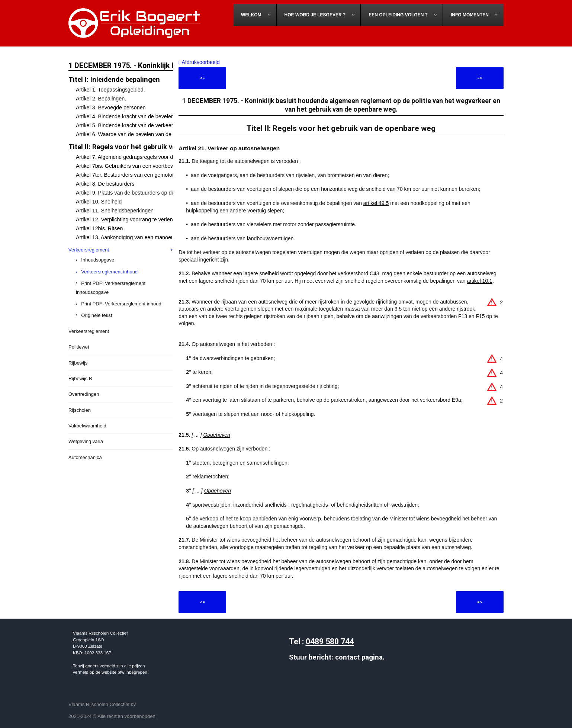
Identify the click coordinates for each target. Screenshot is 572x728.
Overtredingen (84, 394)
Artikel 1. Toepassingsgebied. (110, 90)
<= (202, 78)
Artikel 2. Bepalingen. (101, 99)
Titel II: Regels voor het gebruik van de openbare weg (152, 147)
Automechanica (85, 457)
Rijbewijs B (80, 379)
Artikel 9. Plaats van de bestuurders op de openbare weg (143, 193)
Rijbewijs (78, 363)
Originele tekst (97, 315)
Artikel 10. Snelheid (99, 202)
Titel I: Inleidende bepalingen (114, 79)
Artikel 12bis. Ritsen (99, 228)
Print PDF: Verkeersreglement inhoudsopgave (111, 288)
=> (480, 78)
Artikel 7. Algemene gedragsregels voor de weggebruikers (144, 157)
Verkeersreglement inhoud (109, 272)
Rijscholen (80, 410)
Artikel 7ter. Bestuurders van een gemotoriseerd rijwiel (140, 175)
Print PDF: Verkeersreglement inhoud (121, 304)
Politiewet (79, 347)
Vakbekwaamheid (87, 426)
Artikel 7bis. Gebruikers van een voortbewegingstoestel (141, 166)
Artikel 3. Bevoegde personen (111, 108)
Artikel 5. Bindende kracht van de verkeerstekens (134, 125)
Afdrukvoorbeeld (199, 62)
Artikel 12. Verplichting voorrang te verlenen (127, 219)
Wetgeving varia (86, 441)
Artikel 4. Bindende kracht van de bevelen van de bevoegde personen (158, 116)
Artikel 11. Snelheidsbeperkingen (115, 211)
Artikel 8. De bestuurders (105, 184)
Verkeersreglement (89, 250)
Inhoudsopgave (98, 260)
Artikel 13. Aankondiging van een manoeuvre (129, 237)
